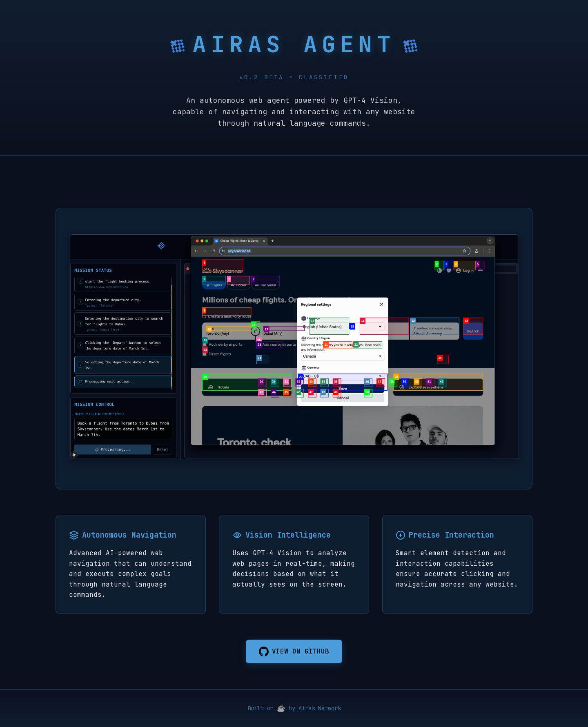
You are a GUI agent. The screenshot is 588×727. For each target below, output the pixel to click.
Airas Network (320, 708)
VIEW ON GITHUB (294, 651)
